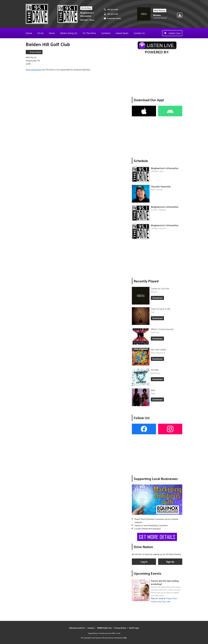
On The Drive (89, 33)
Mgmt (153, 393)
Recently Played (146, 281)
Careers (91, 628)
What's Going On (69, 33)
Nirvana (157, 15)
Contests (106, 33)
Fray (152, 312)
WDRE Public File (104, 628)
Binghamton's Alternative (87, 14)
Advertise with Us (77, 628)
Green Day (155, 332)
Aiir (125, 638)
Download (157, 298)
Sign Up (170, 562)
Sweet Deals (122, 33)
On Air (41, 33)
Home (29, 33)
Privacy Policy (120, 628)
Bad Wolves (156, 373)
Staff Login (134, 628)
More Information (34, 70)
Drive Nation (143, 547)
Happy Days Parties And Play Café (164, 600)
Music (52, 33)
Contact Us (139, 33)
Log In (144, 562)
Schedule (141, 161)
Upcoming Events (147, 573)
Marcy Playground (158, 353)
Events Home (36, 52)
